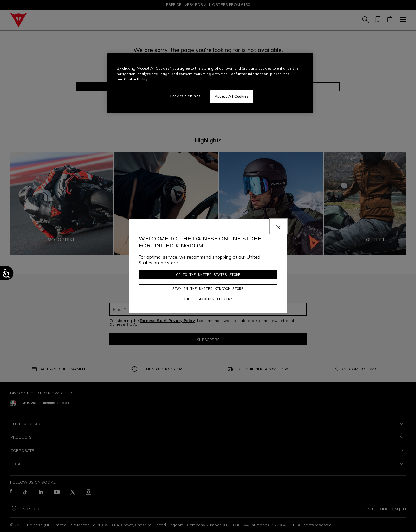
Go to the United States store (208, 275)
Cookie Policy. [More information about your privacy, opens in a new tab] (136, 79)
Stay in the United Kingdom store (208, 288)
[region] (210, 83)
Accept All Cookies (232, 96)
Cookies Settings (185, 96)
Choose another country (208, 299)
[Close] (278, 226)
